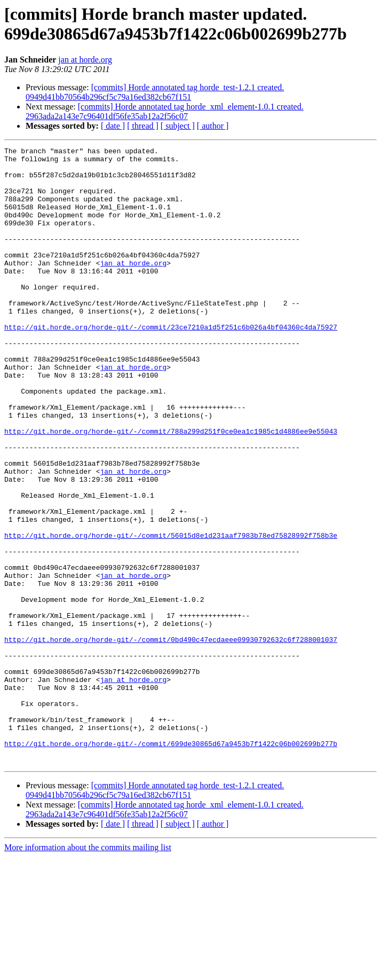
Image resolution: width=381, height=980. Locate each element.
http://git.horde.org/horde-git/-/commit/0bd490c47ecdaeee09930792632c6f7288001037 (171, 739)
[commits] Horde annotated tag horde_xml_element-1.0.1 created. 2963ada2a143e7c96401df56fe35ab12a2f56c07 (165, 111)
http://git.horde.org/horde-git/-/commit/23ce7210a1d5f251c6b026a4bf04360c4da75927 (171, 364)
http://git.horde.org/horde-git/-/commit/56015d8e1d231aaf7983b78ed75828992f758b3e (171, 614)
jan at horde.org (85, 60)
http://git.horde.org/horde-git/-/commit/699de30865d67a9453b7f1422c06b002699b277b (171, 864)
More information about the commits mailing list (88, 971)
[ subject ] (178, 126)
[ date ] (113, 126)
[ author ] (213, 126)
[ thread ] (143, 126)
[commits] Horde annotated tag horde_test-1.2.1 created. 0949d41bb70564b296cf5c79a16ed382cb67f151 (155, 92)
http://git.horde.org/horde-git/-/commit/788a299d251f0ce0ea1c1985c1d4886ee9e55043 (171, 489)
